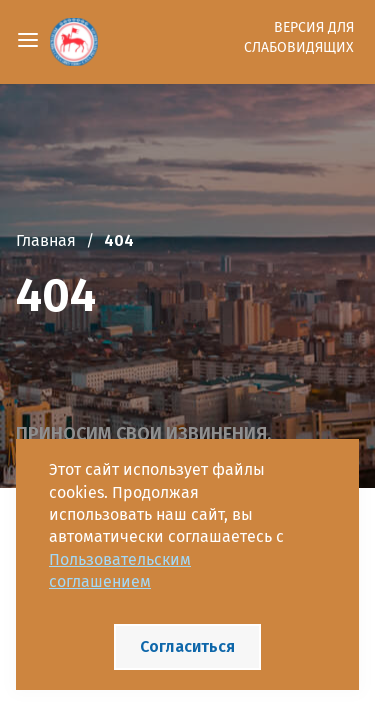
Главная (46, 240)
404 (119, 240)
